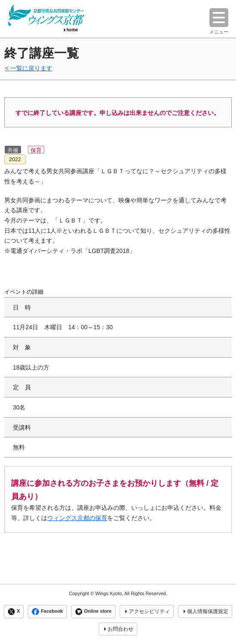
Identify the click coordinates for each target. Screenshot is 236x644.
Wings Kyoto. (109, 593)
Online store (93, 612)
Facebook (47, 612)
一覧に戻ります (31, 68)
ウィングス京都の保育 (77, 518)
